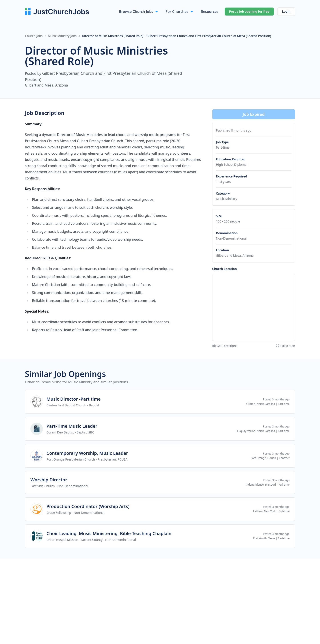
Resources (210, 12)
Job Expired (254, 114)
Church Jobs (34, 36)
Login (286, 11)
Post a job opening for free (249, 11)
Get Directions (225, 346)
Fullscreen (285, 346)
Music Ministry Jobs (62, 36)
